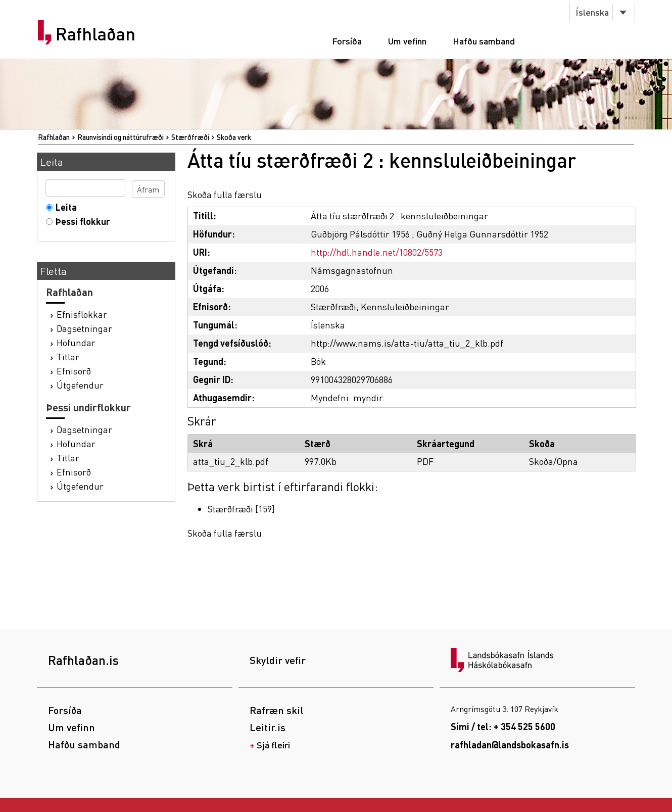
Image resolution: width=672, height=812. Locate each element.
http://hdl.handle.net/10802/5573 (377, 252)
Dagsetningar (84, 328)
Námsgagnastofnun (352, 270)
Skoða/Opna (554, 461)
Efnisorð (74, 371)
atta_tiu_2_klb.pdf (231, 461)
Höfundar (76, 342)
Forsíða (347, 41)
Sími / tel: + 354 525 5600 (503, 726)
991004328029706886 (352, 379)
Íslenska (592, 12)
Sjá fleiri (273, 745)
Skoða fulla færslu (225, 194)
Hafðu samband (484, 41)
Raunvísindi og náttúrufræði (121, 137)
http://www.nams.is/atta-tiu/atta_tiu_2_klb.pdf (407, 343)
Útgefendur (80, 385)
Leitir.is (268, 727)
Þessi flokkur (81, 221)
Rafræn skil (277, 710)
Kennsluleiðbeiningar (405, 306)
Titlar (68, 356)
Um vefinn (407, 41)
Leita (64, 207)
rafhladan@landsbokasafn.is (510, 745)
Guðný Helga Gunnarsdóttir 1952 (482, 234)
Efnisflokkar (82, 314)
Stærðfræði (190, 137)
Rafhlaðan (95, 34)
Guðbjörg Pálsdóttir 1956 (360, 234)
